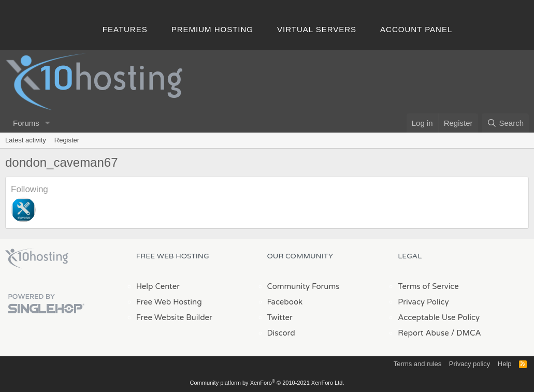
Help (505, 364)
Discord (281, 333)
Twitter (280, 317)
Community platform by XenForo (267, 383)
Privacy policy (470, 364)
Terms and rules (417, 364)
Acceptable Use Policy (439, 317)
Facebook (285, 302)
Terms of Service (428, 286)
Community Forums (304, 286)
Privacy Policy (423, 302)
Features (125, 29)
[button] (48, 123)
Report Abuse (423, 333)
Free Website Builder (174, 317)
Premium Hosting (212, 29)
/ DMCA (466, 333)
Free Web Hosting (169, 302)
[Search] (505, 123)
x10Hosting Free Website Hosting (37, 258)
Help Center (158, 286)
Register (67, 140)
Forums (26, 123)
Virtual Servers (317, 29)
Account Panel (416, 29)
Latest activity (26, 140)
